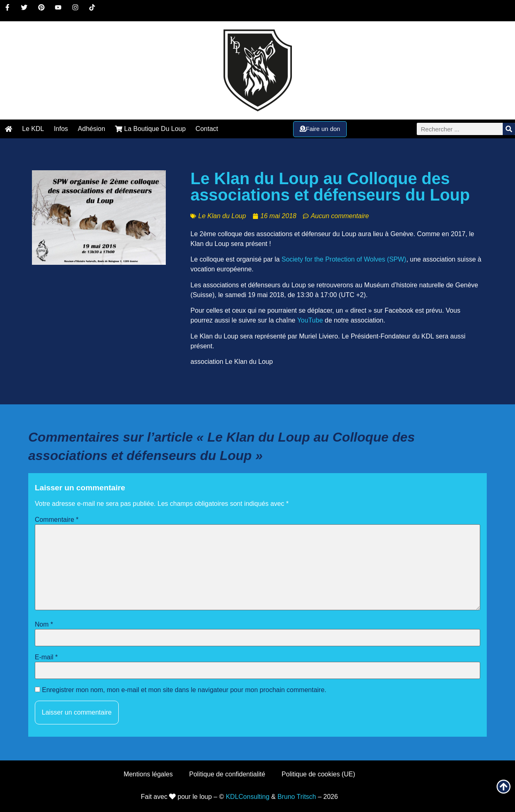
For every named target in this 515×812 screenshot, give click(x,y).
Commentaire (57, 520)
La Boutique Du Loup (150, 129)
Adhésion (91, 129)
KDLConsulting (247, 797)
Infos (61, 129)
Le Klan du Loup (222, 216)
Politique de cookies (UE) (318, 774)
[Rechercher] (509, 129)
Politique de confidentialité (227, 774)
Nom (44, 625)
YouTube (310, 320)
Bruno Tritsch (297, 797)
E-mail (46, 657)
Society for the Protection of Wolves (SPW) (344, 259)
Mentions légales (148, 774)
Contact (207, 129)
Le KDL (33, 129)
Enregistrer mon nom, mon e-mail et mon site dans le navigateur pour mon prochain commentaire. (184, 690)
